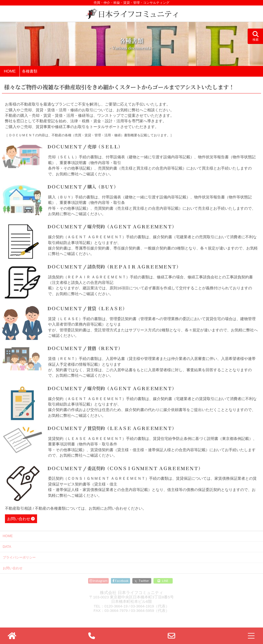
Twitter (142, 581)
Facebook (121, 581)
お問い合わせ (19, 520)
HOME (8, 536)
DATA (7, 547)
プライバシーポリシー (19, 557)
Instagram (99, 581)
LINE (163, 581)
